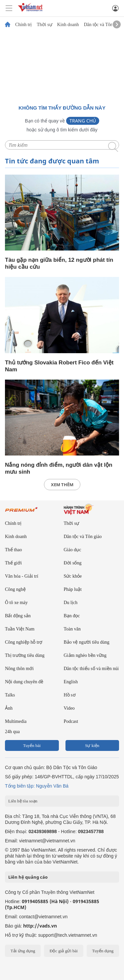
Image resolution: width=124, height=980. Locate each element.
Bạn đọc (72, 616)
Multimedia (16, 721)
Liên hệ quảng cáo (28, 877)
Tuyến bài (32, 745)
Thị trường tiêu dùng (25, 655)
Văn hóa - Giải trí (22, 576)
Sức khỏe (73, 576)
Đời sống (73, 563)
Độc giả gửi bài (64, 951)
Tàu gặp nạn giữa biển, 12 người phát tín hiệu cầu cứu (59, 263)
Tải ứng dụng (23, 951)
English (71, 682)
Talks (10, 695)
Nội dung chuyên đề (24, 682)
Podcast (71, 721)
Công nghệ (15, 589)
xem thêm (62, 485)
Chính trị (23, 25)
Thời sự (44, 25)
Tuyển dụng (103, 951)
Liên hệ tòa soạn (23, 801)
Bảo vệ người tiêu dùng (87, 642)
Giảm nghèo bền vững (85, 655)
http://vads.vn (40, 926)
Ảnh (9, 708)
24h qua (12, 732)
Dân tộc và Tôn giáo (103, 25)
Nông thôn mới (19, 669)
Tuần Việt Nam (20, 629)
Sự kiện (92, 745)
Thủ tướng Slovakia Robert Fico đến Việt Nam (59, 366)
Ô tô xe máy (16, 603)
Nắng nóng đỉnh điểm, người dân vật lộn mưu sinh (59, 468)
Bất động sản (18, 616)
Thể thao (13, 550)
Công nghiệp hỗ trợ (24, 642)
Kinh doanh (68, 25)
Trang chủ (83, 121)
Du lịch (71, 603)
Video (69, 708)
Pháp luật (73, 589)
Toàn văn (72, 629)
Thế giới (13, 563)
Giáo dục (73, 550)
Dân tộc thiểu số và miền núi (91, 669)
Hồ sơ (70, 695)
